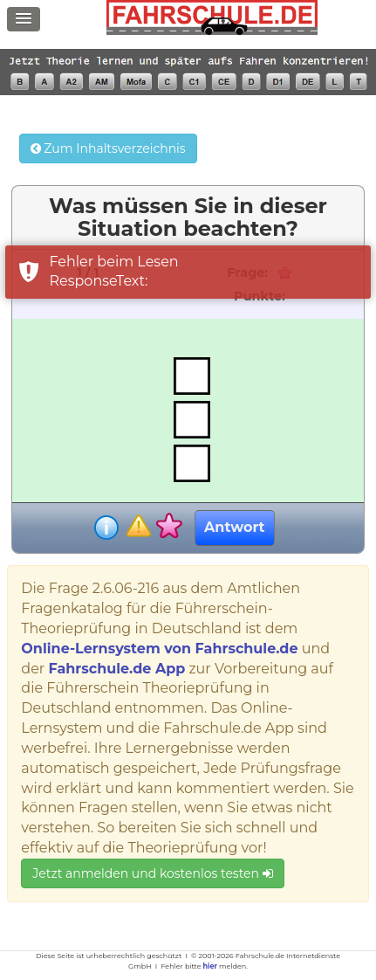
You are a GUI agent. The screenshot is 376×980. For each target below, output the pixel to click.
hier (210, 966)
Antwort (234, 527)
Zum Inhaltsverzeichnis (108, 148)
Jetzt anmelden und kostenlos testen (152, 873)
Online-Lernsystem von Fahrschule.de (159, 649)
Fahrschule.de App (116, 669)
